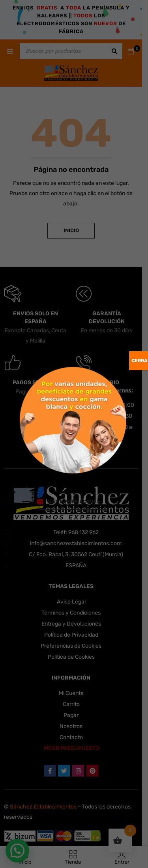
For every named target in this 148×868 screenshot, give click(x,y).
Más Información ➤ (74, 502)
